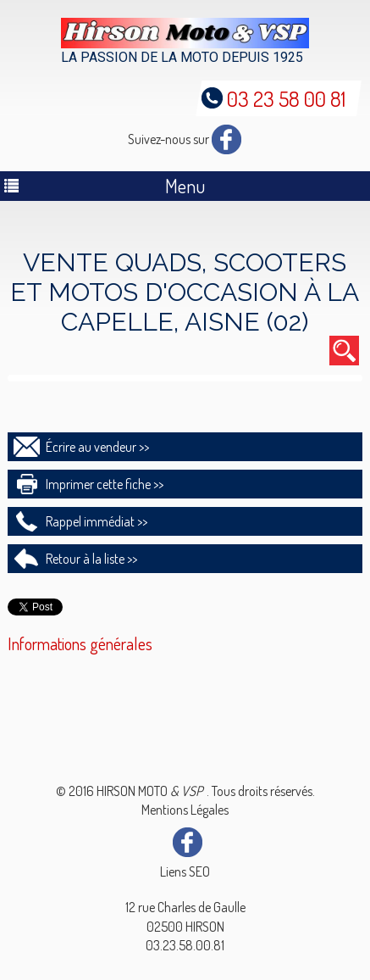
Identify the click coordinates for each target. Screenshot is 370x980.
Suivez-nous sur (185, 139)
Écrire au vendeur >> (97, 447)
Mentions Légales (185, 810)
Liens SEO (185, 871)
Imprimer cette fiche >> (105, 484)
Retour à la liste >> (91, 559)
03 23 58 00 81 (286, 98)
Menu (185, 186)
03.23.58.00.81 (185, 945)
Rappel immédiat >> (97, 521)
